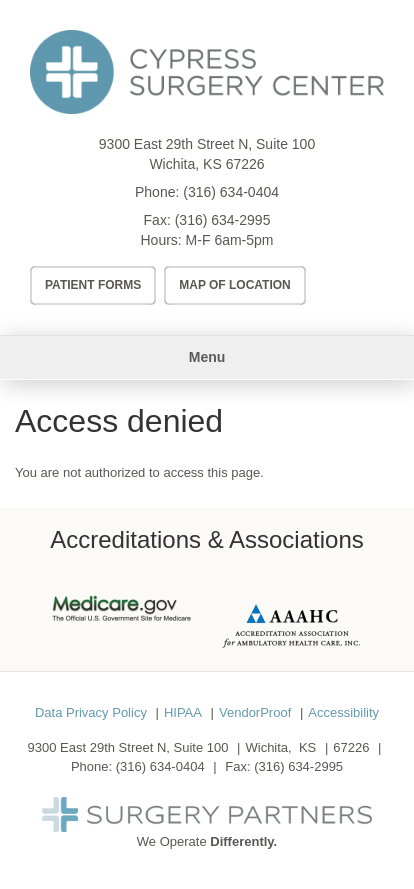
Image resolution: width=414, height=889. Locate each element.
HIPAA (183, 712)
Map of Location (235, 285)
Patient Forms (93, 285)
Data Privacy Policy (91, 712)
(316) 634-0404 (231, 192)
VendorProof (255, 712)
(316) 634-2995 (223, 220)
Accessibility (343, 712)
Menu (207, 357)
